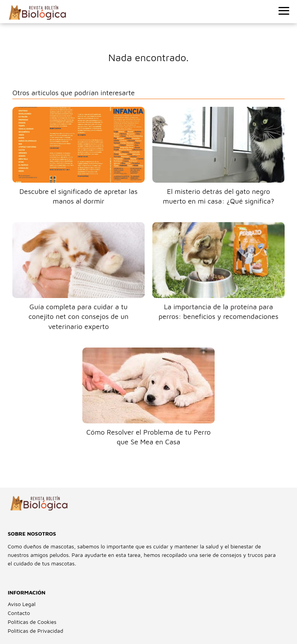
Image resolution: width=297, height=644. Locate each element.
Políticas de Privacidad (35, 631)
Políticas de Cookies (32, 622)
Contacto (19, 613)
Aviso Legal (22, 604)
